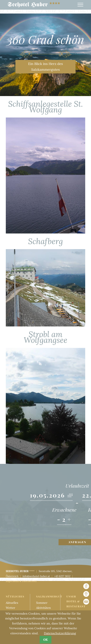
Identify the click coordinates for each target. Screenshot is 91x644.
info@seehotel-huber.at (36, 576)
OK (46, 640)
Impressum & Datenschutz (21, 581)
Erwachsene (64, 510)
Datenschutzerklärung (60, 633)
